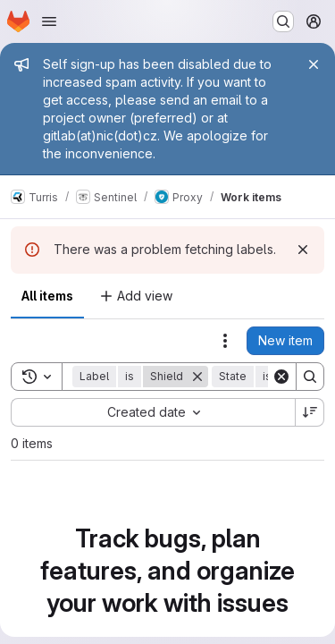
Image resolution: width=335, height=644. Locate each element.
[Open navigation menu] (49, 21)
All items (47, 296)
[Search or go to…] (283, 21)
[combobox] (153, 412)
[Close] (314, 64)
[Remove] (197, 377)
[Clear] (281, 377)
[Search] (310, 377)
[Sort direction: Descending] (310, 412)
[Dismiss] (303, 250)
